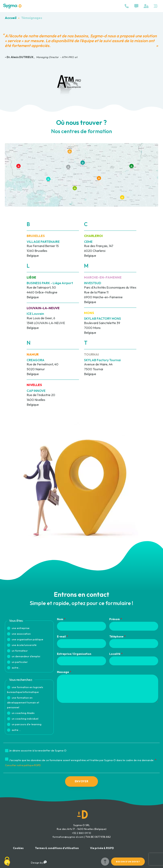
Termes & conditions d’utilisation (57, 848)
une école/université (24, 645)
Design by (39, 863)
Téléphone (116, 636)
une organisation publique (27, 639)
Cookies (18, 848)
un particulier (20, 662)
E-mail (61, 636)
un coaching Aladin (23, 713)
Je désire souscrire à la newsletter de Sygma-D (38, 750)
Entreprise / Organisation (74, 654)
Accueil (11, 18)
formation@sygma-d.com (68, 837)
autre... (16, 668)
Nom (60, 619)
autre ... (16, 730)
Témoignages (32, 18)
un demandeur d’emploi (26, 656)
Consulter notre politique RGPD (23, 765)
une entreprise (21, 628)
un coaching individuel (25, 719)
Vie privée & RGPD (102, 848)
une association (21, 634)
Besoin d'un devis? (128, 862)
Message (63, 672)
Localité (115, 654)
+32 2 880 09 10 (81, 833)
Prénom (115, 619)
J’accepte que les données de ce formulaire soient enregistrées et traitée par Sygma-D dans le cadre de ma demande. (82, 760)
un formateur (20, 651)
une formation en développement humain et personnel (23, 702)
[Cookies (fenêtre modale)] (7, 861)
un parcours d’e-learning (27, 724)
